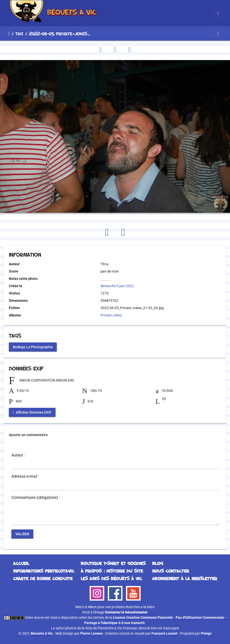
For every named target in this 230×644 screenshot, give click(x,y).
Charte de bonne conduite (43, 578)
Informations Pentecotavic (44, 571)
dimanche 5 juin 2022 (117, 286)
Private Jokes (111, 315)
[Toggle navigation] (218, 13)
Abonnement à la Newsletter (185, 578)
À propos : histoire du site (112, 571)
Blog (158, 563)
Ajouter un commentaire (28, 435)
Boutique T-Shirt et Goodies (113, 563)
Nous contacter (171, 571)
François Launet (164, 633)
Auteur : (18, 455)
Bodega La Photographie (33, 347)
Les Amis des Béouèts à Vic (111, 578)
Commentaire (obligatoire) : (36, 498)
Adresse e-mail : (25, 476)
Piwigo (206, 633)
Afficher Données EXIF (32, 412)
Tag (19, 34)
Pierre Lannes (92, 633)
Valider (22, 534)
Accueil (9, 34)
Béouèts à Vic (42, 633)
